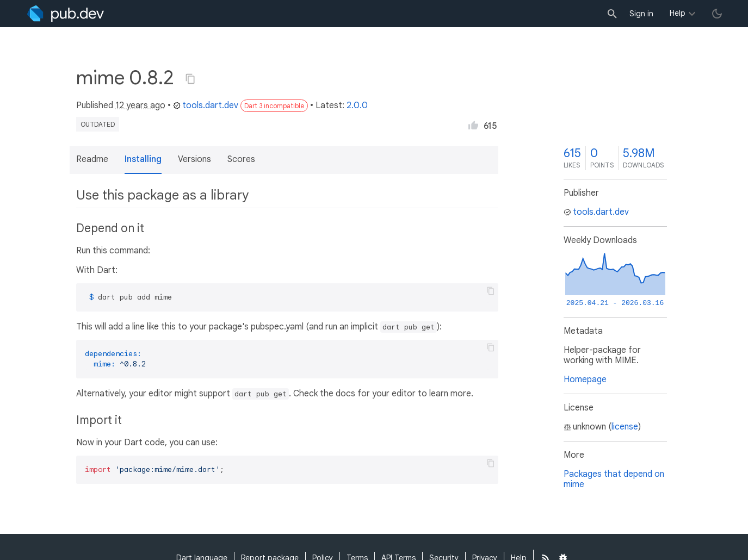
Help (678, 13)
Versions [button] (194, 159)
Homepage (585, 379)
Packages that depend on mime (614, 479)
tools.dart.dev (206, 105)
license (625, 427)
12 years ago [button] (140, 105)
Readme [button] (92, 159)
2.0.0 (357, 105)
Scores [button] (241, 159)
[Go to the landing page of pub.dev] (66, 14)
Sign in (641, 14)
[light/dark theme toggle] (717, 14)
